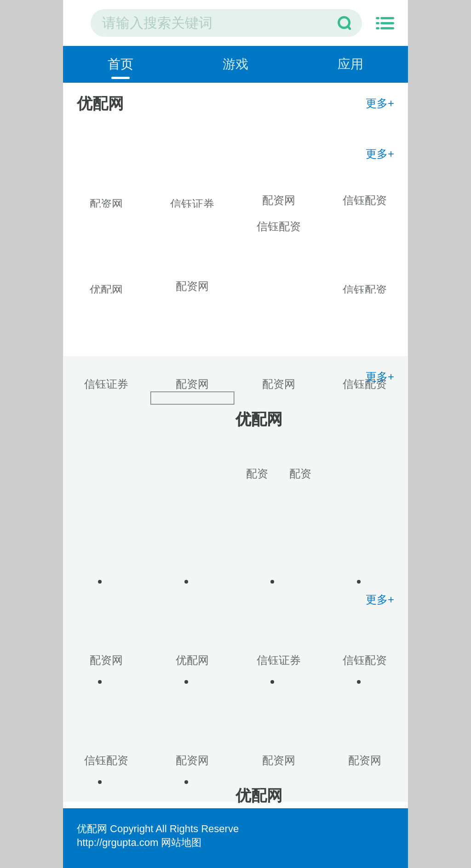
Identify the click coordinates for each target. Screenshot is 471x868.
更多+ (380, 103)
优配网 (92, 829)
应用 (350, 64)
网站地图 (181, 842)
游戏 (235, 64)
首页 (121, 64)
